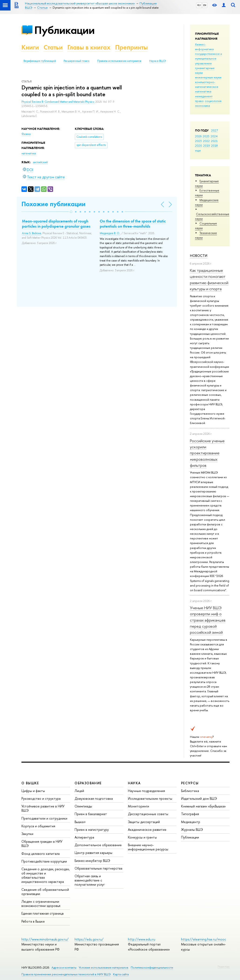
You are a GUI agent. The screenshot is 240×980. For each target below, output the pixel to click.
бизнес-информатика (204, 47)
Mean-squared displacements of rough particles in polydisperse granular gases (56, 224)
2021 (214, 141)
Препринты (131, 47)
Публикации (64, 30)
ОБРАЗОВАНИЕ (88, 783)
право (199, 101)
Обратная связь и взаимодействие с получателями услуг (90, 880)
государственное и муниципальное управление (209, 58)
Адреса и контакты (64, 968)
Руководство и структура (41, 798)
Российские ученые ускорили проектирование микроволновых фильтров (207, 453)
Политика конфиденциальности (152, 968)
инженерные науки (208, 77)
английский (40, 162)
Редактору (224, 966)
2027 (214, 130)
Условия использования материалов (104, 968)
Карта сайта (121, 974)
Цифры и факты (33, 791)
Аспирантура (84, 837)
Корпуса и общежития (38, 826)
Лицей (79, 791)
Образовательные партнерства (98, 868)
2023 (198, 141)
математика (203, 91)
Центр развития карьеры (93, 853)
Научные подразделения (146, 791)
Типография (190, 814)
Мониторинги (139, 806)
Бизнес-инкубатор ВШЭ (92, 861)
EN (205, 5)
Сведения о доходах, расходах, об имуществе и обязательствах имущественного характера (46, 875)
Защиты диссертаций (144, 822)
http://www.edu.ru (142, 939)
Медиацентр (191, 822)
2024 (214, 136)
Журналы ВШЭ (192, 830)
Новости (199, 256)
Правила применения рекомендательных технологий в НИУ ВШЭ (66, 974)
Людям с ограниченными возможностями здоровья (41, 904)
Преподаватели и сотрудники (44, 818)
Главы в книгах (89, 47)
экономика (202, 106)
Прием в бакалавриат (91, 814)
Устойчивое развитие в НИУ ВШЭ (43, 808)
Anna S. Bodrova (31, 233)
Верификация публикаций (40, 61)
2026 (198, 136)
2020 (199, 145)
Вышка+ (80, 822)
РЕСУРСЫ (190, 783)
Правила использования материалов (119, 61)
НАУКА (134, 783)
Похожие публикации (53, 204)
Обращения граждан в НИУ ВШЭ (42, 844)
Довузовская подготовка (94, 798)
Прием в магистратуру (92, 830)
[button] (71, 212)
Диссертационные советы (148, 814)
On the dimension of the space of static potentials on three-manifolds (133, 224)
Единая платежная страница (43, 913)
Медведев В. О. (110, 233)
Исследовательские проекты (150, 798)
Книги (30, 47)
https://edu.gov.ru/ (89, 939)
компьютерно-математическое (207, 84)
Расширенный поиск (77, 61)
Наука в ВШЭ (157, 61)
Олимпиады (83, 806)
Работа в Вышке (33, 921)
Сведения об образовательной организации (45, 892)
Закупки (27, 834)
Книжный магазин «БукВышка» (203, 806)
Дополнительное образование (98, 845)
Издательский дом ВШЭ (199, 798)
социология (213, 101)
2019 (207, 145)
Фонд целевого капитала (41, 854)
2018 (214, 145)
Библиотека (190, 791)
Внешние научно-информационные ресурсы (148, 847)
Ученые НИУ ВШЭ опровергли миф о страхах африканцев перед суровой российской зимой (208, 620)
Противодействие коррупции (44, 861)
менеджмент (204, 96)
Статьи (53, 47)
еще (198, 150)
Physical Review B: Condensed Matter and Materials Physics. (58, 102)
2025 (206, 136)
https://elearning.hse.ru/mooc (204, 939)
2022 (206, 141)
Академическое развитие (147, 830)
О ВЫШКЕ (30, 783)
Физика (26, 134)
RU (199, 5)
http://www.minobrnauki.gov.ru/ (45, 939)
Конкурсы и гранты (142, 837)
